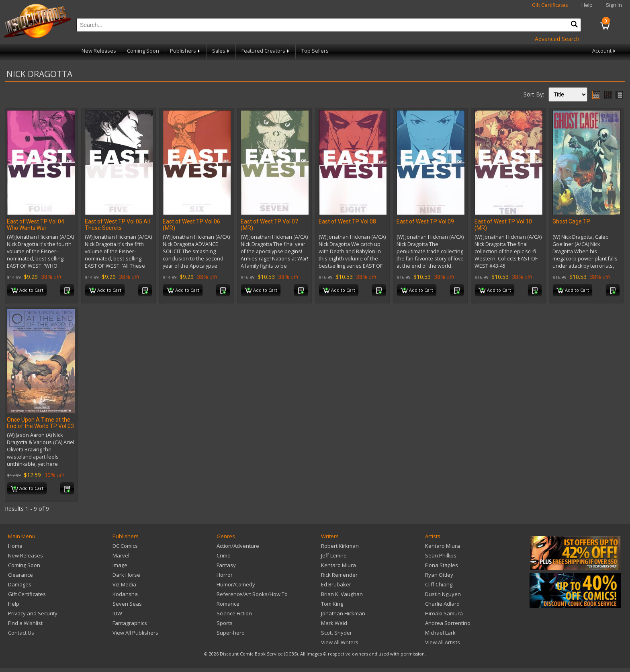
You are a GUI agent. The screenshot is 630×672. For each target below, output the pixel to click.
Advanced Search (557, 39)
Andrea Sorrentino (448, 623)
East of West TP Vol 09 (425, 221)
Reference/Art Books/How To (252, 594)
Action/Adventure (238, 546)
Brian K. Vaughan (342, 594)
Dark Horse (126, 575)
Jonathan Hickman (343, 613)
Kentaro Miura (339, 565)
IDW (117, 613)
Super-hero (231, 633)
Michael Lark (440, 633)
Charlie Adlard (442, 604)
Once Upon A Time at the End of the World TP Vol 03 (40, 423)
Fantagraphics (130, 623)
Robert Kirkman (340, 546)
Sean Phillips (441, 555)
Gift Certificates (550, 5)
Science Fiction (234, 613)
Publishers (186, 51)
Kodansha (125, 594)
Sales (221, 51)
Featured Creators (266, 51)
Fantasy (226, 565)
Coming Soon (143, 51)
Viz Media (124, 584)
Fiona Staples (442, 565)
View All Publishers (135, 633)
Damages (20, 584)
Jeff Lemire (334, 555)
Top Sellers (315, 51)
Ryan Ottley (439, 575)
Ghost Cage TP (571, 221)
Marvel (121, 555)
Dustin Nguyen (443, 594)
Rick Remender (339, 575)
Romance (228, 604)
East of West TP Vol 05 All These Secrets (117, 225)
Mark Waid (334, 623)
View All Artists (443, 642)
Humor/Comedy (236, 584)
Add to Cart (27, 291)
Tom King (332, 604)
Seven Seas (127, 604)
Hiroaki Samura (444, 613)
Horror (225, 575)
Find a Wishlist (25, 623)
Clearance (20, 575)
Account (604, 51)
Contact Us (21, 633)
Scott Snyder (336, 633)
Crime (224, 555)
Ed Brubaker (336, 584)
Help (587, 5)
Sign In (614, 5)
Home (15, 546)
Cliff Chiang (439, 584)
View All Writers (340, 642)
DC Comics (125, 546)
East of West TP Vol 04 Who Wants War (36, 225)
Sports (225, 623)
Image (120, 565)
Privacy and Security (33, 613)
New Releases (99, 51)
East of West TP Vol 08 (347, 221)
